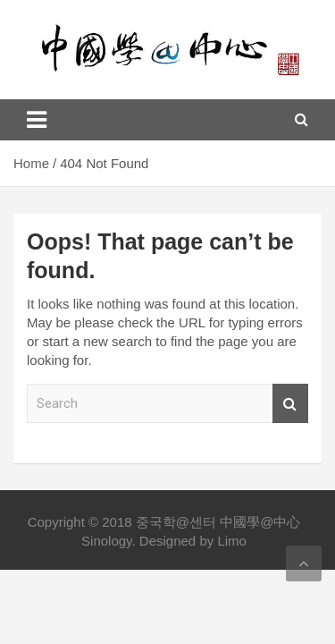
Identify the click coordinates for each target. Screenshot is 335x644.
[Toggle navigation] (37, 120)
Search (290, 404)
